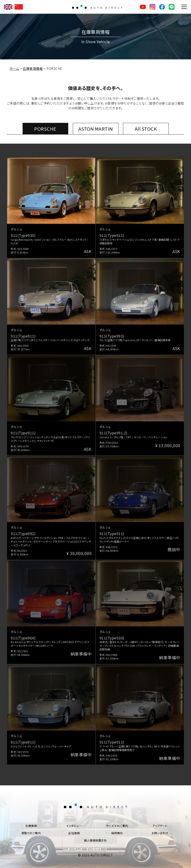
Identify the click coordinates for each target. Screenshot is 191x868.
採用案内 (117, 833)
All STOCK (146, 129)
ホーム (14, 69)
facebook (162, 7)
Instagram (152, 7)
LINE (172, 7)
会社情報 (74, 833)
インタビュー (74, 826)
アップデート (160, 826)
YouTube (143, 7)
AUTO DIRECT (97, 7)
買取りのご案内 (31, 833)
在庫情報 (31, 826)
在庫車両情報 (33, 69)
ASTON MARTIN (96, 129)
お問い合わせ (160, 833)
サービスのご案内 (117, 826)
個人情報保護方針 (95, 840)
